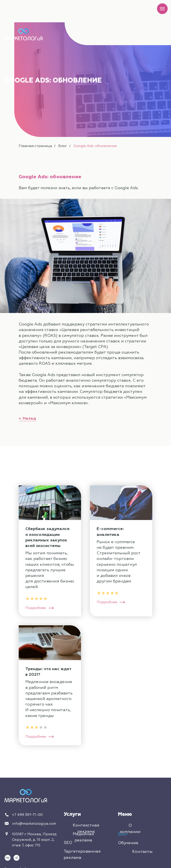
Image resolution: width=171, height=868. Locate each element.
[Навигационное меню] (162, 9)
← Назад (27, 418)
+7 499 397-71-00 (27, 815)
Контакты (142, 852)
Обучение (128, 843)
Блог (63, 146)
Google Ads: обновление (95, 146)
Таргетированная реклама (82, 855)
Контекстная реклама (86, 828)
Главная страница (35, 146)
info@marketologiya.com (34, 824)
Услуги (72, 814)
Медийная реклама (83, 837)
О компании (130, 829)
